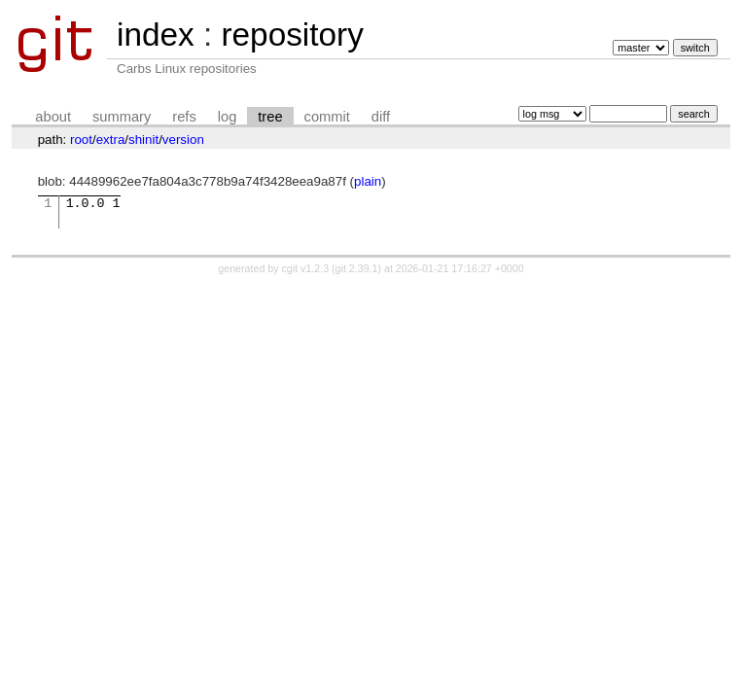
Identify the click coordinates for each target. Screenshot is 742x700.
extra (111, 140)
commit (327, 117)
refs (184, 117)
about (53, 117)
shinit (143, 140)
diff (381, 117)
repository (292, 35)
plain (368, 181)
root (81, 140)
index (156, 35)
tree (270, 117)
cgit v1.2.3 (306, 268)
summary (122, 117)
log (228, 117)
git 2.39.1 (357, 268)
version (183, 140)
